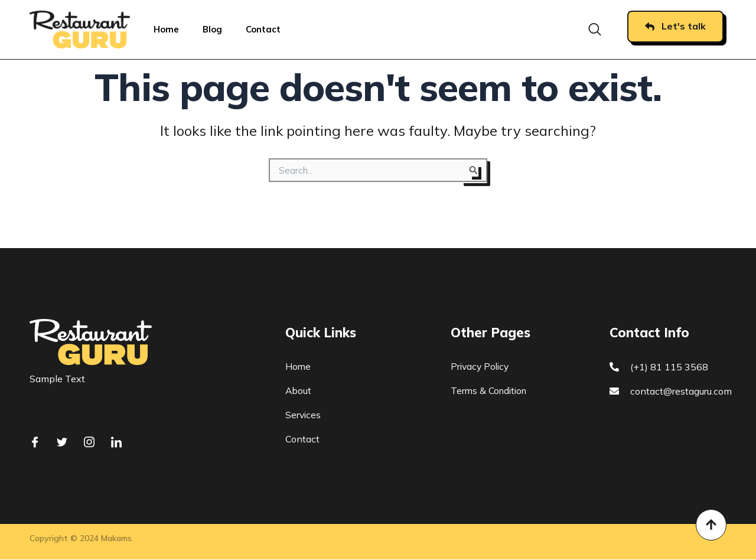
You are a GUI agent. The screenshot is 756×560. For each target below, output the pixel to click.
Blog (213, 29)
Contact (264, 29)
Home (166, 29)
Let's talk (675, 26)
